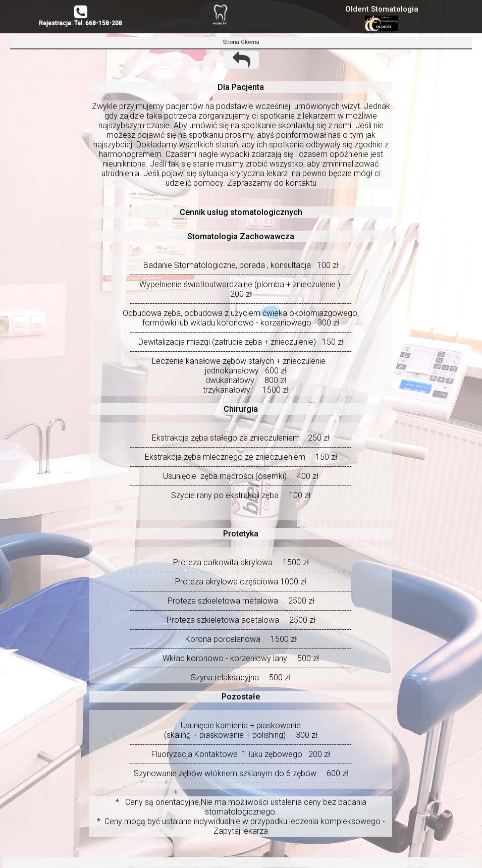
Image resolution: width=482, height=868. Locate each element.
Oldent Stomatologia (382, 9)
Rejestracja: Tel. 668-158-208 (81, 23)
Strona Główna (241, 42)
